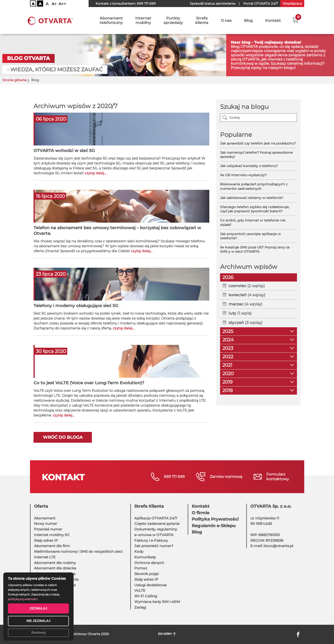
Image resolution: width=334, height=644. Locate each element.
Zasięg (140, 607)
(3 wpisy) (246, 323)
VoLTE (140, 590)
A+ (54, 4)
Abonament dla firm (52, 546)
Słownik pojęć (147, 574)
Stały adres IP (46, 540)
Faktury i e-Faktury (151, 540)
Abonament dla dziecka (55, 568)
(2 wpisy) (247, 286)
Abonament (45, 518)
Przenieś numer (48, 529)
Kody (139, 551)
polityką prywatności (23, 599)
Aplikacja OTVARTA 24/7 (156, 518)
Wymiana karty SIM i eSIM (157, 602)
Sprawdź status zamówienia (213, 4)
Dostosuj (38, 633)
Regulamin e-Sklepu (214, 526)
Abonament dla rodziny (55, 563)
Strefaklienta (202, 20)
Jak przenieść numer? (154, 546)
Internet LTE (45, 557)
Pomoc (141, 568)
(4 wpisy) (247, 295)
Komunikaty (145, 557)
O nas (226, 21)
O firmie (201, 513)
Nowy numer (45, 524)
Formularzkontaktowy (278, 477)
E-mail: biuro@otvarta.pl (272, 546)
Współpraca (292, 4)
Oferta (41, 506)
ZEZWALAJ (38, 608)
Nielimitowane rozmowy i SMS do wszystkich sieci (78, 551)
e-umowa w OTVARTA (154, 535)
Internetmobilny (143, 20)
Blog (248, 21)
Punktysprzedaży (173, 20)
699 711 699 (146, 4)
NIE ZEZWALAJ (39, 621)
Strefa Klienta (149, 506)
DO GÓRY (167, 634)
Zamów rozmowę (226, 477)
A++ (62, 4)
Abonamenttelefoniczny (111, 20)
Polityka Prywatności (215, 519)
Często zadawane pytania (157, 524)
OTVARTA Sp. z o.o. (271, 506)
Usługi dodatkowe (150, 585)
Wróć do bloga (63, 437)
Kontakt (273, 21)
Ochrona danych (149, 563)
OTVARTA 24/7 (261, 4)
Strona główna (14, 80)
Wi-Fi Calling (146, 596)
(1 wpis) (240, 313)
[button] (295, 20)
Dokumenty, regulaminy (156, 529)
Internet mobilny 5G (52, 535)
